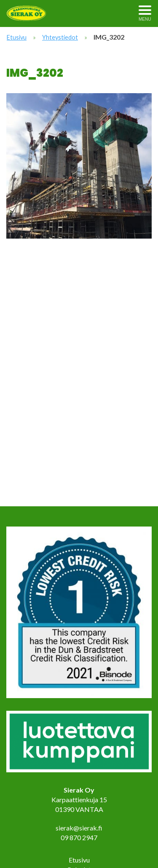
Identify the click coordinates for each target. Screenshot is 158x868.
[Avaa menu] (145, 13)
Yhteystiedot (60, 37)
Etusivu (17, 37)
